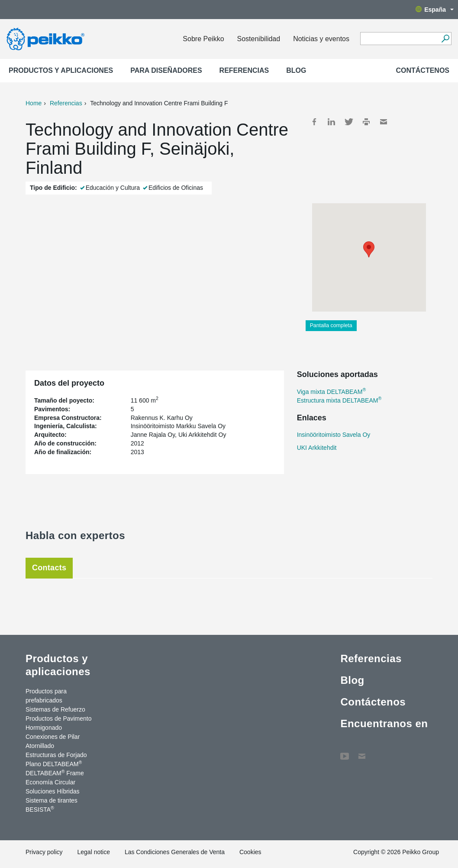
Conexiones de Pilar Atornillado (53, 741)
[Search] (445, 39)
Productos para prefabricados (46, 696)
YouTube (345, 752)
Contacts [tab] (49, 568)
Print (366, 122)
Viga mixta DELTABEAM (331, 392)
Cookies (250, 852)
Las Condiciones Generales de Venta (175, 852)
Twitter (349, 122)
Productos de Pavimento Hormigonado (59, 723)
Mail (384, 122)
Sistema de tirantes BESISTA (52, 805)
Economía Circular (50, 782)
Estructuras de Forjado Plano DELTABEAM (56, 759)
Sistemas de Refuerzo (55, 709)
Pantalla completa (331, 325)
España (435, 10)
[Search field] (399, 39)
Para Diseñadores (166, 70)
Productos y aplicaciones (61, 70)
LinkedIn (332, 122)
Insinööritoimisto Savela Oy (334, 435)
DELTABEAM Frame (55, 773)
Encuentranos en (384, 723)
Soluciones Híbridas (53, 791)
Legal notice (94, 852)
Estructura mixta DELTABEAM (339, 400)
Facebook (314, 122)
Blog (296, 70)
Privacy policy (44, 852)
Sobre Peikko (203, 39)
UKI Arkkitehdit (317, 448)
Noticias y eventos (321, 39)
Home (34, 103)
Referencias (244, 70)
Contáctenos (423, 70)
